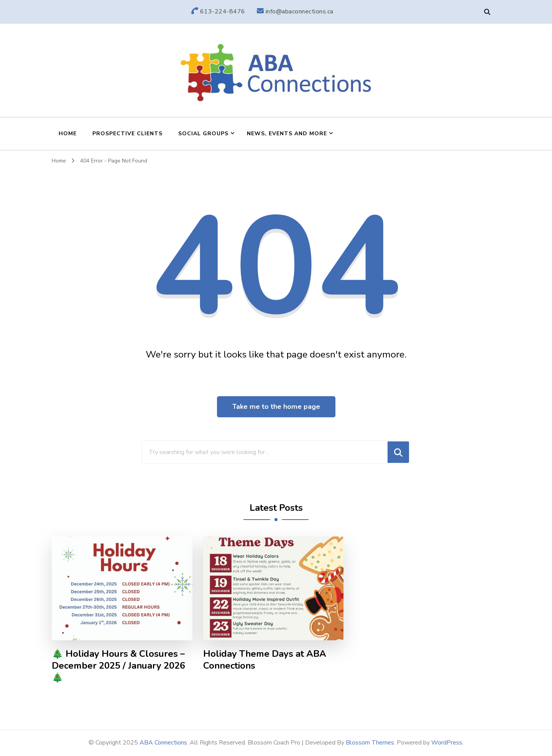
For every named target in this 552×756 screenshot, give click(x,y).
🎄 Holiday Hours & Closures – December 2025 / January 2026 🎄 (118, 666)
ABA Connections (163, 743)
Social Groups (203, 134)
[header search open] (487, 12)
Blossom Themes (370, 743)
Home (68, 134)
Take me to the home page (276, 407)
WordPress (447, 743)
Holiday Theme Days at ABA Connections (265, 660)
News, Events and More (287, 134)
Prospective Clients (127, 134)
